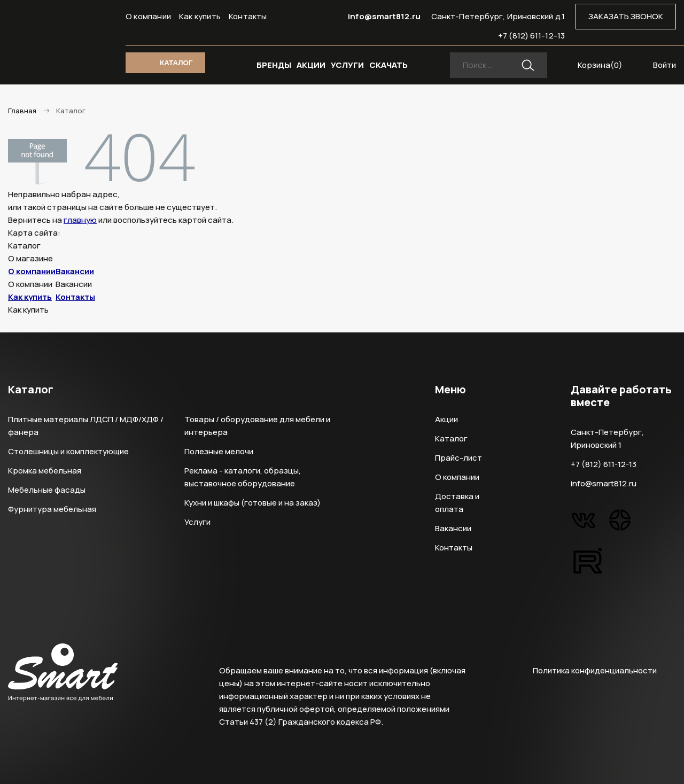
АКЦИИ (311, 65)
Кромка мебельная (45, 471)
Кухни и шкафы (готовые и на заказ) (252, 503)
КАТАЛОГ (176, 63)
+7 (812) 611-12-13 (531, 36)
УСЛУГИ (347, 65)
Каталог (451, 438)
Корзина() (600, 65)
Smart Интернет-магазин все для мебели (63, 36)
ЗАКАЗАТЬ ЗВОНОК (626, 16)
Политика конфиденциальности (595, 670)
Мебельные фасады (47, 490)
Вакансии (75, 271)
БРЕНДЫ (274, 65)
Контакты (248, 16)
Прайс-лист (458, 458)
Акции (446, 419)
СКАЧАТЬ (388, 65)
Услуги (197, 522)
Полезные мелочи (219, 451)
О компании (148, 16)
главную (80, 220)
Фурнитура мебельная (52, 509)
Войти (664, 65)
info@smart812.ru (384, 16)
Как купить (200, 16)
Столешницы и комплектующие (68, 451)
